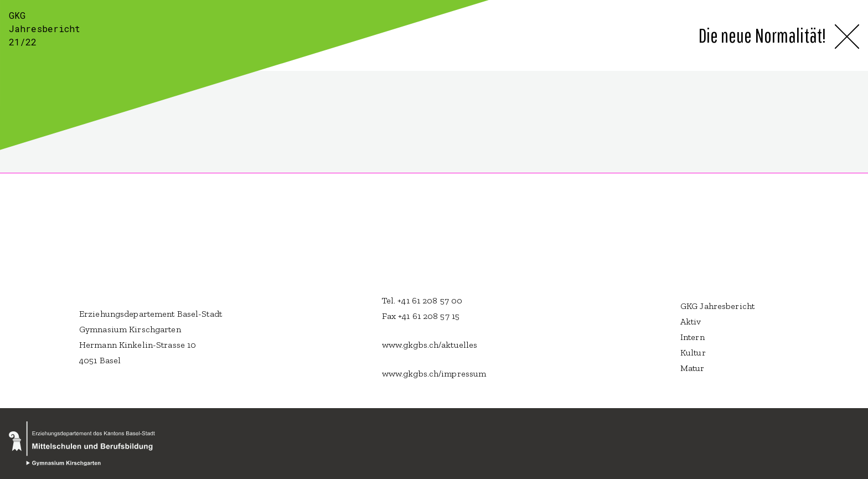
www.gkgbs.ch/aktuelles (430, 345)
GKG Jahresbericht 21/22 (45, 29)
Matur (693, 368)
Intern (693, 337)
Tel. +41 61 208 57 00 (422, 300)
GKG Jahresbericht (717, 306)
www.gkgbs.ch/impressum (434, 374)
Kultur (693, 352)
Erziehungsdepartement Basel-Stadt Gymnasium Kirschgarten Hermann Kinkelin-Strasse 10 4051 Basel (151, 337)
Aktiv (691, 321)
